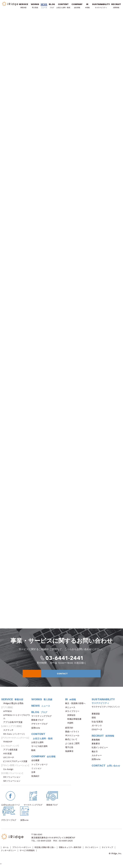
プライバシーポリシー (23, 849)
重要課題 (97, 715)
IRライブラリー (73, 713)
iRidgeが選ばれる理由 (14, 705)
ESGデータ (98, 731)
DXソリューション (13, 779)
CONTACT (77, 675)
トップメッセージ (40, 766)
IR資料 (70, 724)
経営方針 (70, 729)
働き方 (96, 753)
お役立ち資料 (38, 744)
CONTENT (63, 6)
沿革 (34, 774)
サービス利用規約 (45, 852)
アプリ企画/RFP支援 (14, 724)
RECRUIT (116, 6)
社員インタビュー (101, 749)
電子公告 (70, 749)
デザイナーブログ (39, 725)
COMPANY (77, 6)
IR (88, 6)
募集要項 (97, 745)
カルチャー (98, 757)
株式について (72, 741)
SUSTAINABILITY (101, 6)
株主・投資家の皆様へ (76, 705)
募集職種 (97, 741)
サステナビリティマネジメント (106, 710)
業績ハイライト (73, 733)
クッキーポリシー (25, 852)
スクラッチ (9, 731)
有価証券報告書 (74, 721)
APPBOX (8, 713)
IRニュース (71, 709)
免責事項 (70, 753)
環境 (95, 719)
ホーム (6, 849)
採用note (36, 729)
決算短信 (71, 717)
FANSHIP (9, 743)
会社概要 (36, 762)
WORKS (35, 6)
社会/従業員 (98, 723)
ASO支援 (8, 755)
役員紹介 (36, 778)
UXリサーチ (10, 759)
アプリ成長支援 (11, 751)
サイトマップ (7, 852)
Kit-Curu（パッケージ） (16, 735)
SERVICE (24, 6)
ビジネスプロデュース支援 (16, 763)
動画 (34, 752)
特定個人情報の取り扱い (48, 849)
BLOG (52, 6)
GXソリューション (13, 782)
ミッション (37, 770)
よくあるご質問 (73, 745)
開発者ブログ (37, 721)
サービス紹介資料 (40, 748)
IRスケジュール (73, 737)
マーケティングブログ (42, 718)
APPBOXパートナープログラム (17, 718)
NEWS (44, 6)
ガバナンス (98, 727)
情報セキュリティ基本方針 (76, 849)
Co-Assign (10, 771)
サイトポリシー (99, 849)
